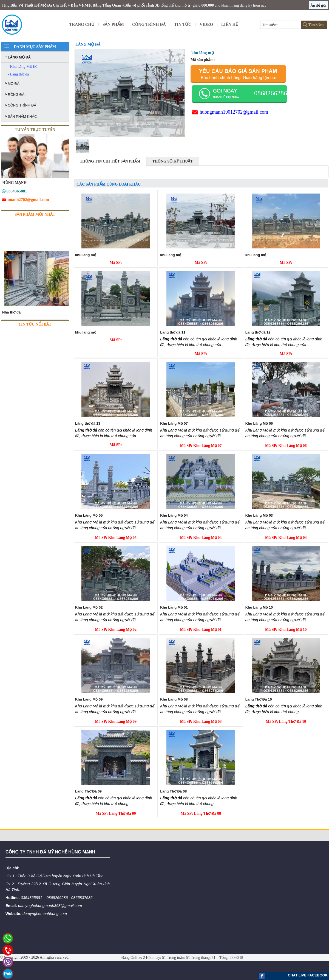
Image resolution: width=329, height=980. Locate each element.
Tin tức (183, 24)
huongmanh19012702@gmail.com (234, 112)
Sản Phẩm (113, 24)
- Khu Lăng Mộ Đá (22, 67)
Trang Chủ (82, 24)
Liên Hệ (229, 24)
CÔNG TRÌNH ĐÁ (149, 24)
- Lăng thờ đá (18, 74)
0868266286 (271, 93)
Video (206, 24)
